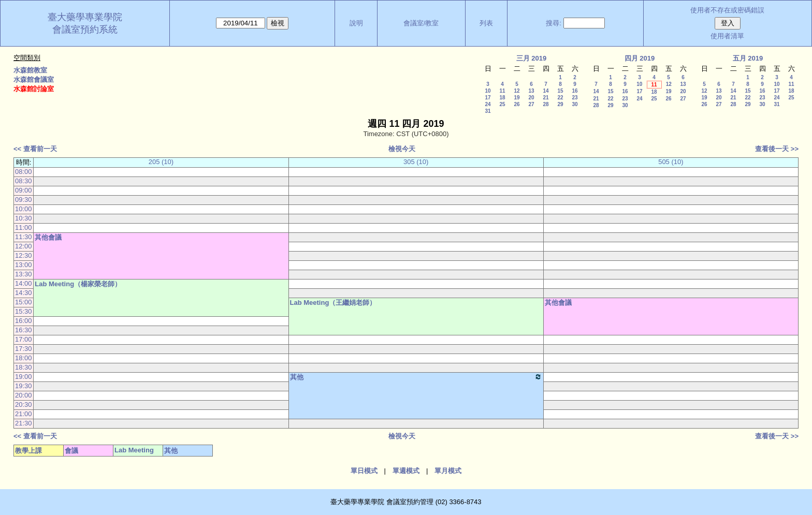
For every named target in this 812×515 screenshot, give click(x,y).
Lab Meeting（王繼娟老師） (333, 303)
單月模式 (448, 471)
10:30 (24, 218)
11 (502, 91)
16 (575, 91)
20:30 (24, 404)
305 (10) (416, 162)
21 (546, 98)
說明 (356, 23)
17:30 (24, 349)
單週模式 (406, 471)
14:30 (24, 293)
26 (517, 104)
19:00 (24, 377)
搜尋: (554, 23)
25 (502, 104)
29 (560, 104)
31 (488, 111)
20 (531, 98)
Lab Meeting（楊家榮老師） (78, 284)
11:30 (24, 237)
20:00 (24, 395)
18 (502, 98)
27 (531, 104)
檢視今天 (402, 149)
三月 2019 (532, 58)
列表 (486, 23)
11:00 (24, 227)
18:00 (24, 358)
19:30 (24, 386)
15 (560, 91)
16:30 (24, 330)
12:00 (24, 246)
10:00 (24, 209)
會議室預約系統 (85, 30)
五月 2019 (748, 58)
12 (517, 91)
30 (575, 104)
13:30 (24, 274)
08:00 (24, 172)
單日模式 (364, 471)
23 (575, 98)
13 (531, 91)
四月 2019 (640, 58)
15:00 (24, 302)
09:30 (24, 200)
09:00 (24, 190)
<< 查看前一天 (35, 149)
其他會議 (48, 237)
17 (488, 98)
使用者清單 (727, 36)
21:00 (24, 414)
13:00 (24, 265)
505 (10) (671, 162)
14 (546, 91)
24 (488, 104)
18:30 (24, 367)
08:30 (24, 181)
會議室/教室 (421, 23)
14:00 (24, 283)
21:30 (24, 423)
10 (488, 91)
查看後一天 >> (777, 149)
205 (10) (161, 162)
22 (560, 98)
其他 (416, 377)
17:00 (24, 339)
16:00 (24, 321)
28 (546, 104)
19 (517, 98)
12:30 (24, 255)
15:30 (24, 311)
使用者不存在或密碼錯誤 (727, 10)
